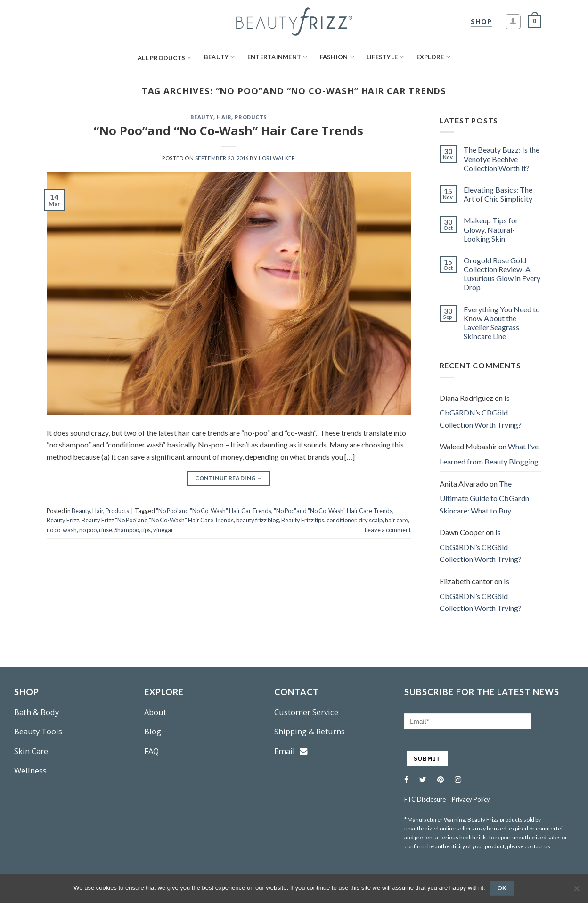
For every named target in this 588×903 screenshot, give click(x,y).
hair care (396, 520)
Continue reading (229, 478)
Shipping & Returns (310, 731)
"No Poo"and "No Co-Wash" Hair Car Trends (214, 511)
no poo (88, 530)
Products (251, 117)
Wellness (30, 770)
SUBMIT (427, 759)
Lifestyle (385, 57)
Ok (502, 888)
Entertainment (278, 57)
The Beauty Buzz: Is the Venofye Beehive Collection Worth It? (502, 159)
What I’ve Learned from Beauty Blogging (489, 454)
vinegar (163, 530)
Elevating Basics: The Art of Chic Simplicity (498, 194)
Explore (433, 57)
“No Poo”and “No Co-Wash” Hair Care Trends (229, 131)
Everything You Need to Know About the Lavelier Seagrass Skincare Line (502, 323)
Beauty (220, 57)
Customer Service (306, 712)
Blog (153, 731)
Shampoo (127, 530)
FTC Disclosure (425, 799)
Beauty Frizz (63, 520)
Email (291, 751)
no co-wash (62, 530)
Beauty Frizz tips (303, 520)
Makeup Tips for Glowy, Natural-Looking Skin (491, 229)
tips (146, 530)
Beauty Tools (38, 731)
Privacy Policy (471, 799)
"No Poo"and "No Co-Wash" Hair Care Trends (333, 511)
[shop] (481, 21)
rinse (106, 530)
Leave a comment (388, 530)
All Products (165, 58)
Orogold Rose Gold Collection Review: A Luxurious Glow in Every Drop (502, 274)
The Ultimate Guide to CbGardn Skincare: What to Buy (484, 497)
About (155, 712)
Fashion (337, 57)
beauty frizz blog (257, 520)
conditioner (341, 520)
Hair (224, 117)
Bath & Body (37, 712)
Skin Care (31, 751)
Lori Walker (277, 158)
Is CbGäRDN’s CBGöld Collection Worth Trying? (481, 411)
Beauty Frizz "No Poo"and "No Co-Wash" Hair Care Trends (158, 520)
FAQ (151, 751)
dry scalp (371, 520)
